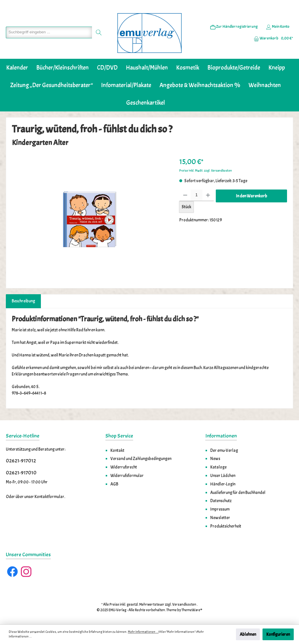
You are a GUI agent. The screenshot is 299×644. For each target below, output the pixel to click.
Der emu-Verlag (224, 450)
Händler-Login (223, 484)
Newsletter (220, 518)
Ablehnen (248, 634)
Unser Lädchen (223, 476)
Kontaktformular (49, 497)
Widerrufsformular (127, 476)
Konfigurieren (278, 634)
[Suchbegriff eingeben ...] (49, 32)
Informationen (221, 436)
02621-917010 (21, 473)
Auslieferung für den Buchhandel (238, 493)
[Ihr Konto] (278, 27)
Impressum (220, 509)
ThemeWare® (192, 610)
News (215, 459)
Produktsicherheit (226, 526)
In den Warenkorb (252, 196)
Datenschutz (221, 501)
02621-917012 (21, 461)
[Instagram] (26, 572)
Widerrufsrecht (124, 467)
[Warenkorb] (272, 38)
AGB (114, 484)
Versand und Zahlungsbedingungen (141, 459)
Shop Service (119, 436)
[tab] (23, 301)
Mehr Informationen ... (143, 632)
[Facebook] (12, 572)
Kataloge (218, 467)
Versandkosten (184, 605)
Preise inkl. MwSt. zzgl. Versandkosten (206, 171)
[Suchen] (99, 32)
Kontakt (117, 450)
